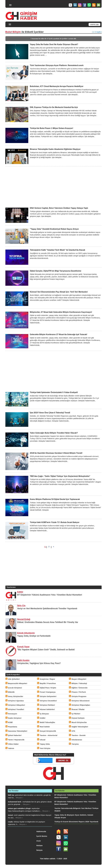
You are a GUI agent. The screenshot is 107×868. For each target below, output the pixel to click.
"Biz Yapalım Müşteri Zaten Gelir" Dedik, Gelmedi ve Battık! (46, 650)
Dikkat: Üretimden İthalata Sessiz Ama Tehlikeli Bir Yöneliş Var (48, 622)
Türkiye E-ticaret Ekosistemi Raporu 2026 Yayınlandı (76, 822)
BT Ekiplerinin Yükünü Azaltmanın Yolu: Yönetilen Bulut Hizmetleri (50, 595)
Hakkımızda (41, 831)
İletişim (39, 850)
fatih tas (11, 795)
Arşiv (39, 841)
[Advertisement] (54, 187)
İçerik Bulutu (42, 836)
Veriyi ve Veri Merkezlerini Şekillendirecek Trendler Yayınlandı (47, 609)
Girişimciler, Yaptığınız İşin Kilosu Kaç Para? (39, 663)
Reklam (39, 846)
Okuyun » (19, 798)
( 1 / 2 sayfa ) (97, 32)
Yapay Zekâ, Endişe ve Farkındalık (34, 636)
